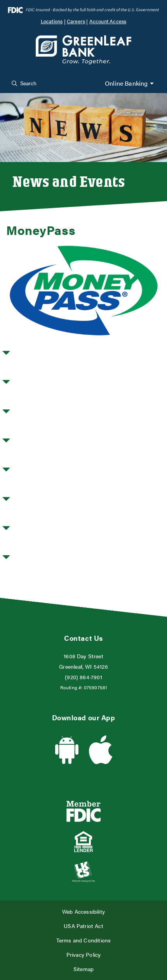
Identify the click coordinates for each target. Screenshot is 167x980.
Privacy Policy (84, 955)
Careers (76, 21)
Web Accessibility (83, 912)
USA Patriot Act (83, 926)
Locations (52, 21)
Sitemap (83, 969)
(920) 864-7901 (83, 677)
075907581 (96, 687)
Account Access (108, 21)
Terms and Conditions (84, 940)
